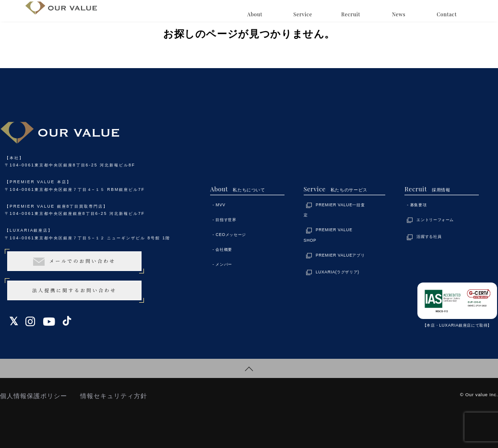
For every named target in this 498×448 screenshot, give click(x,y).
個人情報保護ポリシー (34, 396)
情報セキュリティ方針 (114, 396)
